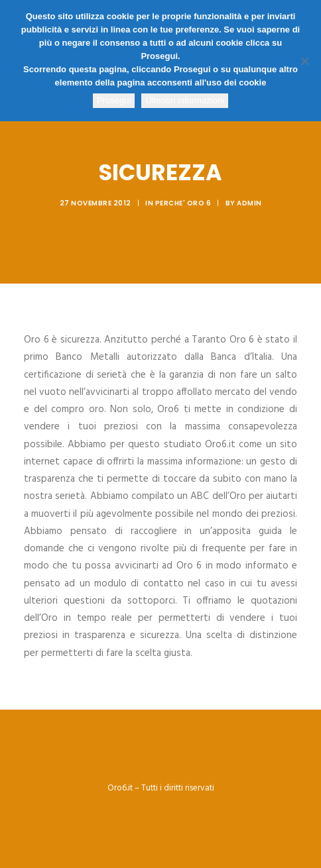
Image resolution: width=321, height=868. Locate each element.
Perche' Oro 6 (183, 203)
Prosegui (114, 100)
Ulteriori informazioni (184, 100)
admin (249, 203)
